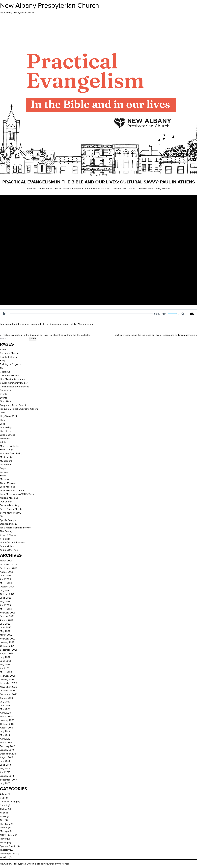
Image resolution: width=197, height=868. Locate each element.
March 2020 (6, 717)
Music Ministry (7, 457)
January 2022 (7, 642)
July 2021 (5, 657)
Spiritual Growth (8, 846)
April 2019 (5, 739)
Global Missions (8, 483)
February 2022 (8, 639)
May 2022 (5, 631)
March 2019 (6, 743)
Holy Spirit (5, 824)
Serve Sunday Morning (12, 509)
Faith (2, 813)
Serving (4, 843)
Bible (3, 798)
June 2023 (6, 598)
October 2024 (7, 587)
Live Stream (6, 431)
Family (3, 817)
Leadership (6, 427)
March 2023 (6, 609)
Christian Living (8, 802)
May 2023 (5, 602)
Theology (5, 850)
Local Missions (7, 487)
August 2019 (6, 728)
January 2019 (7, 750)
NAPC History (7, 835)
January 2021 (7, 680)
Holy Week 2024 (9, 416)
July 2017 (5, 783)
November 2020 (9, 687)
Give (2, 413)
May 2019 (5, 735)
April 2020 (5, 713)
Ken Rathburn (45, 189)
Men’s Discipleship (10, 446)
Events (3, 394)
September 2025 (9, 568)
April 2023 (5, 605)
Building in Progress (10, 364)
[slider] (80, 314)
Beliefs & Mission (9, 357)
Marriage (4, 831)
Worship (4, 857)
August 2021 (6, 653)
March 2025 (6, 583)
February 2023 (8, 613)
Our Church (6, 502)
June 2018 (5, 765)
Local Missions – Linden (12, 491)
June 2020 (6, 706)
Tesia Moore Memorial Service (15, 528)
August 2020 (7, 698)
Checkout (5, 372)
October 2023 (7, 594)
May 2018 (5, 768)
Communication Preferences (14, 387)
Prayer (3, 468)
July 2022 (5, 624)
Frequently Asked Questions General (19, 409)
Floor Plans (6, 401)
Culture (4, 809)
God (2, 820)
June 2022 (6, 627)
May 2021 (5, 665)
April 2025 (5, 579)
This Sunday (6, 531)
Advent (4, 794)
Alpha (3, 350)
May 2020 (5, 709)
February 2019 (7, 746)
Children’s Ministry (9, 376)
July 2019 (5, 731)
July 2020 (5, 702)
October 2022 (7, 616)
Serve (3, 476)
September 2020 (9, 694)
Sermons (5, 472)
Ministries (5, 439)
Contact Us (6, 390)
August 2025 (7, 572)
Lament (4, 828)
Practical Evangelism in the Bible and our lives (86, 189)
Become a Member (10, 353)
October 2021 (7, 646)
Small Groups (7, 450)
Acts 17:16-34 (129, 189)
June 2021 (5, 661)
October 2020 (7, 691)
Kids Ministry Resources (12, 379)
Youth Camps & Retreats (12, 542)
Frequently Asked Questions (15, 405)
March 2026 (6, 561)
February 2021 (7, 676)
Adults (3, 442)
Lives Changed (8, 435)
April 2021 (5, 668)
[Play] (4, 314)
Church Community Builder (14, 383)
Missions (4, 479)
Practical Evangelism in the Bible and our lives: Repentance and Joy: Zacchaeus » (155, 335)
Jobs (2, 424)
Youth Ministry (7, 546)
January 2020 (7, 720)
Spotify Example (8, 520)
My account (6, 461)
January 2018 (7, 776)
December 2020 (9, 683)
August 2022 (7, 620)
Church (4, 805)
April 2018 (5, 772)
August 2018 (6, 757)
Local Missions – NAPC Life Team (17, 494)
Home (3, 420)
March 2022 (6, 635)
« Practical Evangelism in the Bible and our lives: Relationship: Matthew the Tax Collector (45, 335)
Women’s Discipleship (11, 453)
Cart (2, 368)
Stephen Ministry (9, 524)
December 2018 (8, 754)
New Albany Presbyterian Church (50, 5)
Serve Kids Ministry (10, 505)
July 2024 (5, 591)
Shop (3, 516)
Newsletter (6, 465)
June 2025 (6, 576)
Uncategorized (8, 854)
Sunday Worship (162, 189)
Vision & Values (8, 535)
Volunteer (5, 539)
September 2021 (8, 650)
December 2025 (8, 564)
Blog (2, 361)
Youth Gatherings (9, 550)
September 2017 (8, 780)
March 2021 (6, 672)
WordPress (64, 864)
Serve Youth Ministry (11, 513)
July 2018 (5, 761)
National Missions (9, 498)
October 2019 (7, 724)
